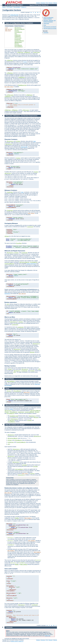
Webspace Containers (11, 190)
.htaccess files (24, 147)
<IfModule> (18, 37)
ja (35, 12)
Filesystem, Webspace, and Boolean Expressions (50, 21)
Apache (4, 7)
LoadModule (21, 77)
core (6, 28)
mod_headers (28, 518)
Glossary (51, 3)
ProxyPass (19, 243)
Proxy (45, 25)
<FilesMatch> (18, 32)
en (31, 12)
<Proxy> (17, 44)
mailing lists (48, 636)
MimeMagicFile (22, 85)
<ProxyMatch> (18, 45)
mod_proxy (8, 31)
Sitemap (55, 3)
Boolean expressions (11, 302)
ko (38, 12)
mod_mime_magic (9, 87)
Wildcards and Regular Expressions (15, 251)
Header (17, 518)
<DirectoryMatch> (19, 29)
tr (40, 12)
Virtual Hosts (46, 23)
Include (25, 465)
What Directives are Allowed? (50, 27)
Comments (46, 33)
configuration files (14, 15)
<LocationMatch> (19, 41)
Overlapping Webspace (11, 223)
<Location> (18, 39)
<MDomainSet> (18, 42)
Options (32, 352)
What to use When (10, 317)
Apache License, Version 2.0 (17, 641)
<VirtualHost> (19, 47)
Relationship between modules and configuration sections (21, 488)
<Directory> (18, 28)
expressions (7, 294)
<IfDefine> (18, 35)
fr (33, 12)
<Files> (17, 31)
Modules (38, 3)
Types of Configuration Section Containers (48, 18)
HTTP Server (10, 7)
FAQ (47, 3)
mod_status (31, 213)
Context (11, 409)
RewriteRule (24, 564)
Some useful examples (11, 569)
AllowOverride (14, 416)
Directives (43, 3)
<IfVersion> (18, 38)
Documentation (17, 7)
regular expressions (31, 264)
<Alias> (7, 236)
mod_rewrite (22, 294)
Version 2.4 (24, 7)
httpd (25, 62)
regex (34, 141)
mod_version (9, 29)
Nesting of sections (10, 366)
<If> (16, 34)
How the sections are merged (50, 28)
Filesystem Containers (11, 139)
